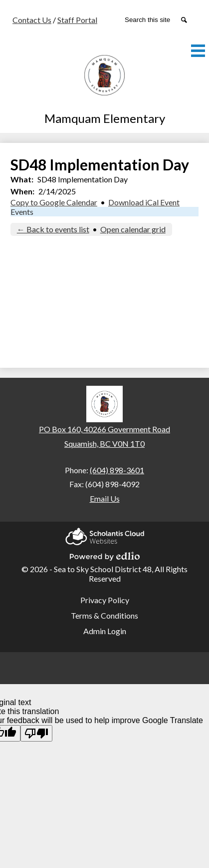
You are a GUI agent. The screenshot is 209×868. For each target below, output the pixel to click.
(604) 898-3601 (117, 470)
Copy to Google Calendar (54, 202)
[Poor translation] (36, 733)
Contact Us (32, 20)
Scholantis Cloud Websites (105, 535)
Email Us (105, 498)
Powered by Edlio (105, 555)
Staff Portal (77, 20)
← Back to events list (53, 229)
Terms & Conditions (104, 615)
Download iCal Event (144, 202)
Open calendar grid (133, 229)
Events (22, 212)
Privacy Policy (105, 600)
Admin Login (105, 631)
